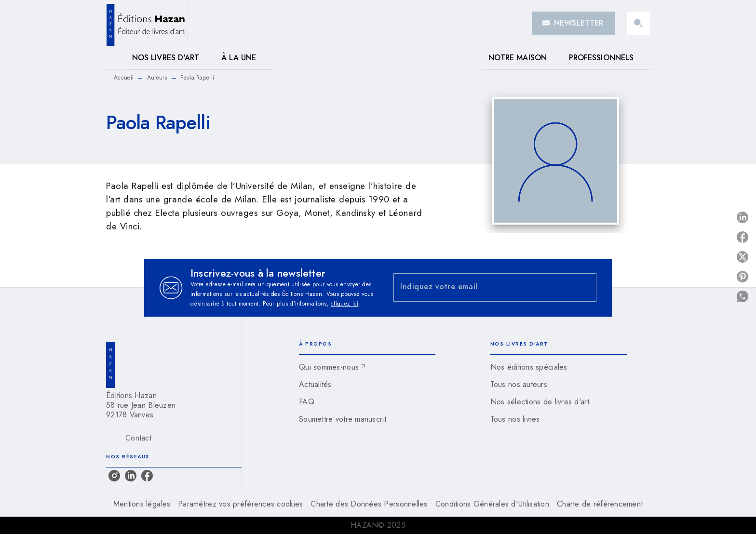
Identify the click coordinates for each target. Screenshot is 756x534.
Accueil (124, 78)
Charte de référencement (600, 504)
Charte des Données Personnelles (369, 504)
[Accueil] (147, 23)
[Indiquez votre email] (483, 287)
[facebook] (147, 476)
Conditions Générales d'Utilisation (492, 504)
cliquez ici (344, 304)
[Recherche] (638, 23)
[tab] (116, 58)
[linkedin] (131, 476)
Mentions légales (142, 504)
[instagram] (114, 476)
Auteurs (157, 78)
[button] (574, 23)
